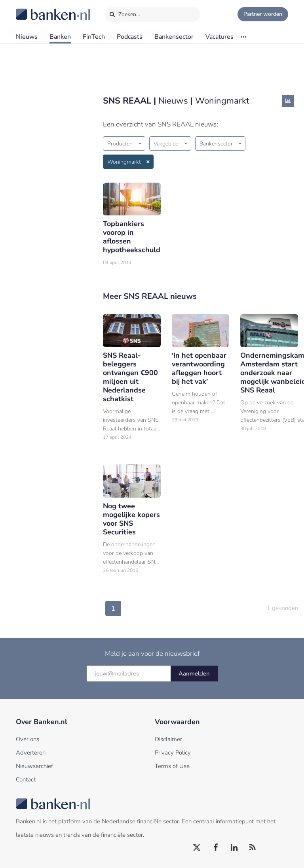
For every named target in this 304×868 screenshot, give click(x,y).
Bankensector (174, 37)
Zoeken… (124, 13)
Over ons (28, 739)
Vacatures (219, 37)
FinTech (94, 37)
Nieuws (27, 37)
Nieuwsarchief (34, 766)
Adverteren (31, 753)
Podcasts (130, 37)
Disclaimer (168, 739)
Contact (26, 779)
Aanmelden (194, 674)
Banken (60, 37)
